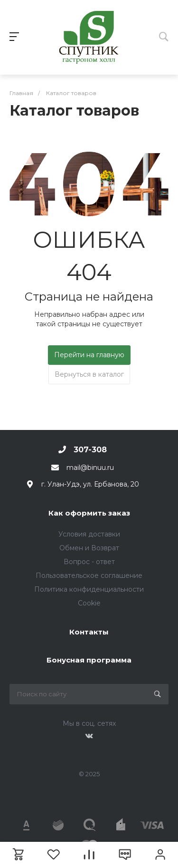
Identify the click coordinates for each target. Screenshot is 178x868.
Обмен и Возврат (89, 548)
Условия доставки (89, 534)
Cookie (89, 603)
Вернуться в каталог (89, 374)
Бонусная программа (89, 660)
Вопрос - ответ (89, 562)
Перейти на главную (89, 355)
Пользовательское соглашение (89, 575)
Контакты (89, 632)
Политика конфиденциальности (89, 589)
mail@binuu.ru (90, 468)
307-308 (90, 450)
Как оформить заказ (89, 513)
